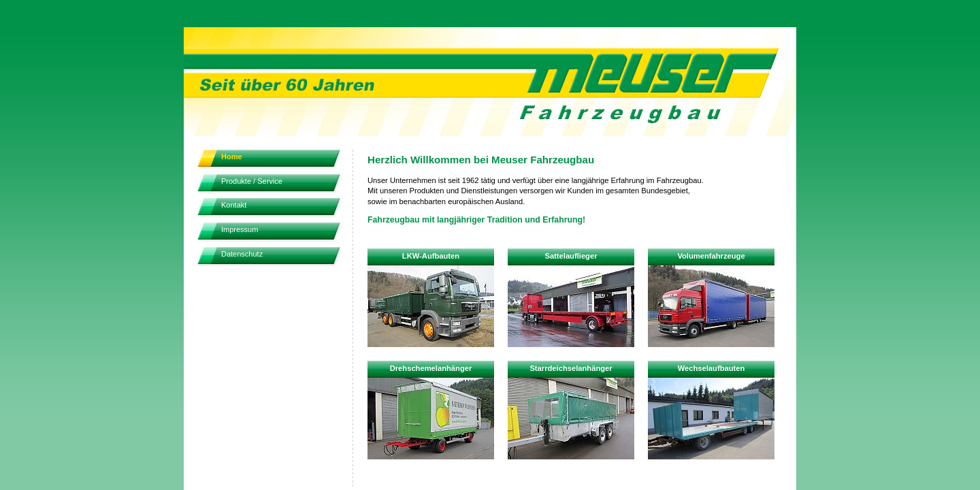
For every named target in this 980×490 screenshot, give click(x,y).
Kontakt (234, 205)
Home (232, 157)
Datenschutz (242, 254)
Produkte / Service (252, 181)
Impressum (240, 229)
